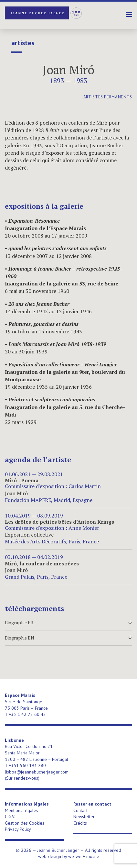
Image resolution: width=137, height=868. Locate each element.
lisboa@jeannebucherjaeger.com (37, 772)
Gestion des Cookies (25, 823)
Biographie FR (68, 623)
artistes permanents (108, 97)
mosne (93, 856)
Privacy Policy (18, 829)
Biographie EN (68, 638)
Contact (80, 810)
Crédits (80, 823)
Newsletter (84, 817)
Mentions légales (21, 810)
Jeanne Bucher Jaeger (44, 13)
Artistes (23, 43)
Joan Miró (68, 70)
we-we (75, 856)
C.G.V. (10, 817)
